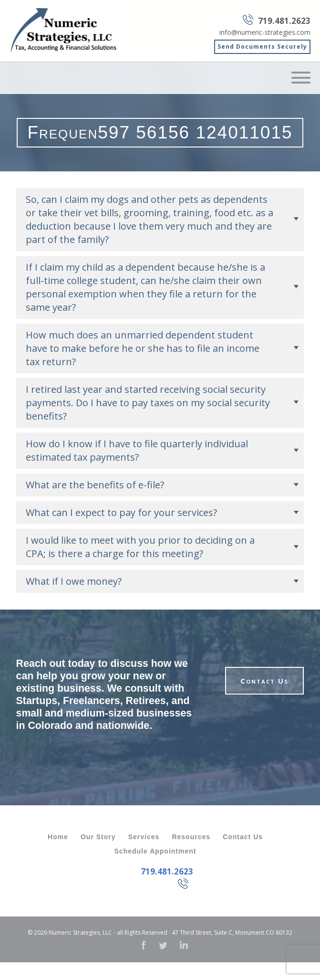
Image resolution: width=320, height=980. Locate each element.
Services (144, 837)
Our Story (98, 837)
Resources (191, 837)
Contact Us (264, 681)
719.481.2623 (284, 21)
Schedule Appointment (155, 851)
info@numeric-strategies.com (265, 32)
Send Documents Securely (262, 47)
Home (58, 837)
